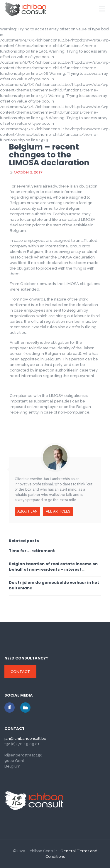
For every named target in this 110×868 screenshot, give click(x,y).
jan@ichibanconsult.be (25, 738)
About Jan (27, 511)
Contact (20, 672)
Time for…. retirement (32, 551)
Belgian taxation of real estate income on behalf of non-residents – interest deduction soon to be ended (53, 567)
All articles (58, 511)
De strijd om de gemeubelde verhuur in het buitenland (54, 585)
